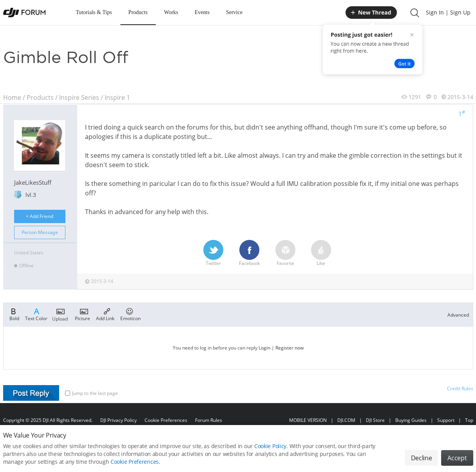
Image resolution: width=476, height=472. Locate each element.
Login (264, 348)
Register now (290, 348)
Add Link (105, 314)
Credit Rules (460, 388)
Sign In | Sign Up (448, 12)
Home (12, 97)
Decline (422, 461)
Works (171, 12)
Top (469, 420)
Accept (457, 461)
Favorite (285, 253)
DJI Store (375, 420)
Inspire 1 (117, 97)
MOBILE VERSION (308, 420)
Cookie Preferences (166, 420)
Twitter (213, 253)
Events (202, 12)
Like (321, 253)
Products (138, 12)
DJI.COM (346, 420)
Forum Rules (209, 420)
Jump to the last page (91, 393)
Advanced (458, 315)
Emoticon (130, 314)
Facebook (249, 253)
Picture (82, 314)
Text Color (36, 314)
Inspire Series (79, 97)
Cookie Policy (270, 449)
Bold (14, 314)
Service (234, 12)
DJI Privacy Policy (119, 420)
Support (446, 420)
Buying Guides (411, 420)
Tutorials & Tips (94, 12)
